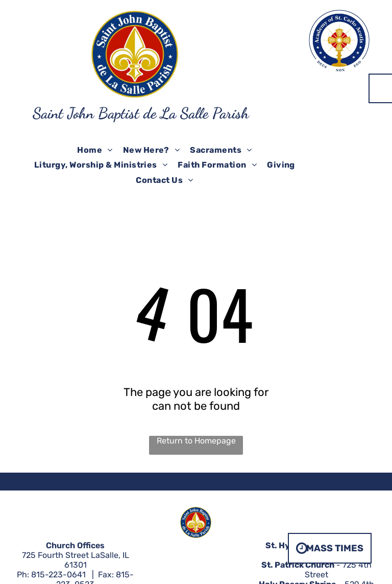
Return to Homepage (196, 441)
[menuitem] (95, 150)
